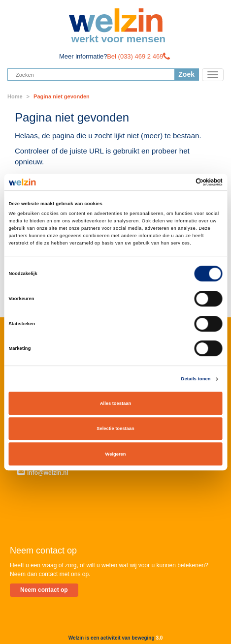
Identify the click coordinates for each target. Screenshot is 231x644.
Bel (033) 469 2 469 (135, 56)
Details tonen (196, 379)
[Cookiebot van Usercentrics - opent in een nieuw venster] (180, 182)
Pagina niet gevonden (62, 96)
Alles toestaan (115, 403)
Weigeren (116, 454)
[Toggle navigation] (213, 75)
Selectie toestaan (115, 429)
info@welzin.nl (43, 473)
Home (15, 96)
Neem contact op (44, 590)
